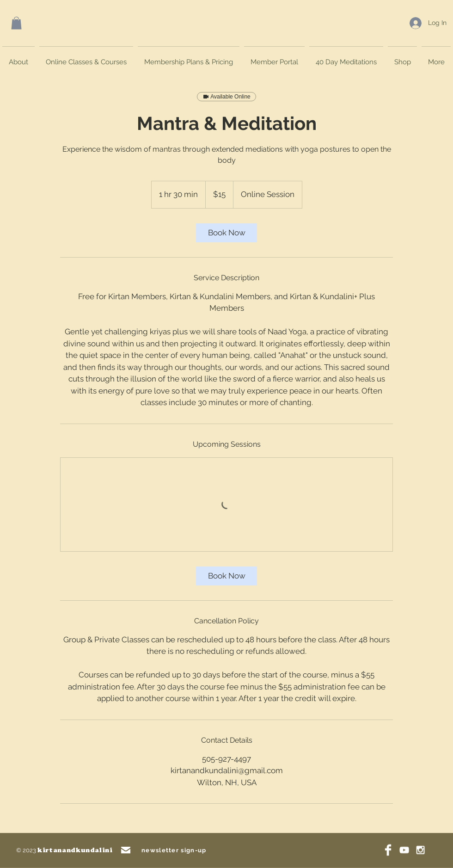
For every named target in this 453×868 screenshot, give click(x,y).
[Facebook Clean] (388, 850)
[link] (226, 233)
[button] (16, 23)
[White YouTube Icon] (404, 850)
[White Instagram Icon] (420, 850)
